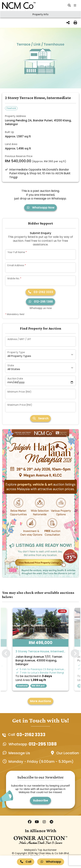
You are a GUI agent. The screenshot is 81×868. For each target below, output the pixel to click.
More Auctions (40, 701)
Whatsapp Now (40, 208)
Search (40, 418)
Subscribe (40, 800)
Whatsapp (51, 862)
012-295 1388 (40, 302)
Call (26, 862)
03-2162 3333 (40, 292)
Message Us (19, 753)
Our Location (68, 753)
